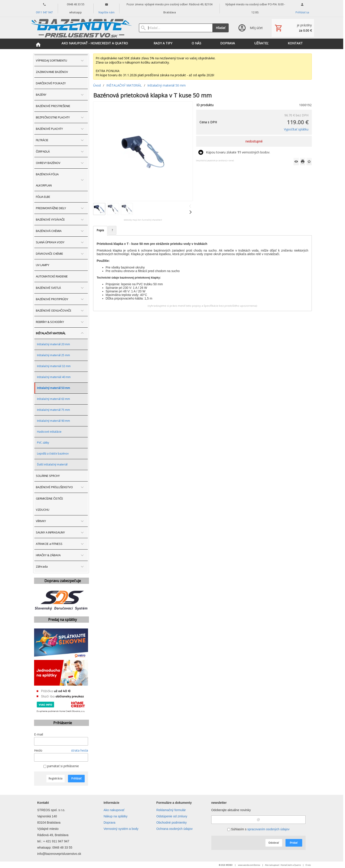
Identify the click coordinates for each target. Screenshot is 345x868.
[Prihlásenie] (250, 28)
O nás (308, 865)
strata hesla (80, 750)
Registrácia (55, 778)
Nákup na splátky (116, 816)
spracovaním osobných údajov (268, 829)
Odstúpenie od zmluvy (172, 816)
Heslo (38, 750)
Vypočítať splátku (296, 129)
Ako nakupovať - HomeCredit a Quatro (283, 865)
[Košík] (293, 28)
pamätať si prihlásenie (61, 766)
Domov (257, 865)
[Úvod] (82, 28)
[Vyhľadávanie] (176, 28)
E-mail (39, 734)
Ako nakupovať (114, 810)
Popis (100, 230)
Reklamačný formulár (171, 810)
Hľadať (221, 28)
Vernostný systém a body (121, 829)
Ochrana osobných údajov (175, 829)
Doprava (110, 823)
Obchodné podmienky (172, 823)
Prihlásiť (76, 778)
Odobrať (274, 843)
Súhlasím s (258, 829)
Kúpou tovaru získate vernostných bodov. (238, 152)
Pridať (294, 843)
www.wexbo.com (246, 865)
